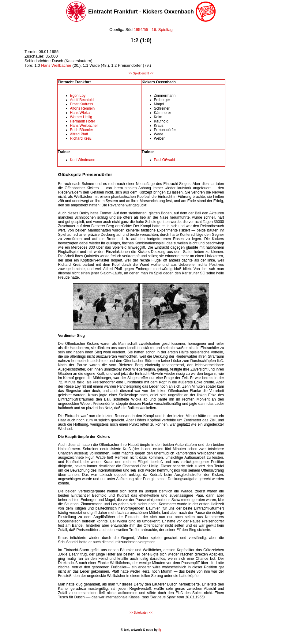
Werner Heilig (81, 117)
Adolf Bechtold (82, 100)
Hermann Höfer (83, 121)
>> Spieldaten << (141, 613)
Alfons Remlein (83, 108)
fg (159, 630)
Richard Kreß (81, 138)
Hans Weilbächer (57, 65)
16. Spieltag (162, 30)
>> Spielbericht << (141, 73)
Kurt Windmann (83, 160)
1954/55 (140, 30)
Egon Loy (78, 96)
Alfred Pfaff (79, 134)
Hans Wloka (80, 113)
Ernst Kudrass (82, 104)
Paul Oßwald (165, 160)
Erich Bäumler (82, 130)
